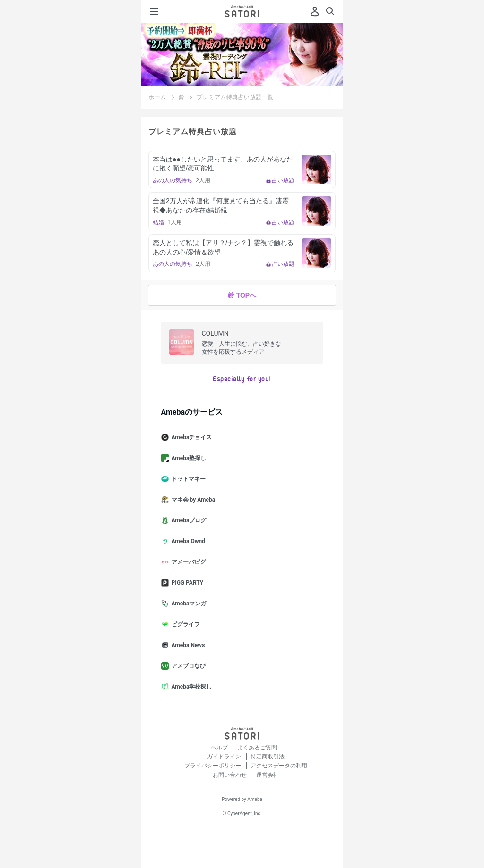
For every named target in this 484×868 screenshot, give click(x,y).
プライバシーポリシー (213, 766)
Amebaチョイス (190, 437)
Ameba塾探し (188, 458)
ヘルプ (220, 748)
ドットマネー (187, 479)
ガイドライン (225, 757)
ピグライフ (184, 624)
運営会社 (268, 775)
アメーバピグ (187, 562)
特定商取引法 (268, 757)
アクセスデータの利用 (279, 766)
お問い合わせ (230, 775)
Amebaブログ (188, 520)
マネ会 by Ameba (192, 500)
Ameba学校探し (190, 687)
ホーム (157, 97)
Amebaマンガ (188, 604)
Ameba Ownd (187, 541)
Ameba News (187, 645)
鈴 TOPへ (242, 295)
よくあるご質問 (257, 748)
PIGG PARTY (186, 583)
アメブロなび (187, 666)
